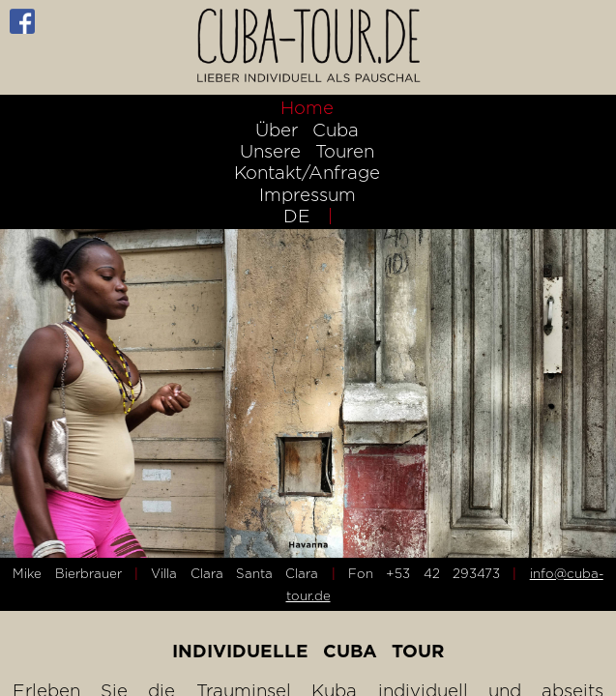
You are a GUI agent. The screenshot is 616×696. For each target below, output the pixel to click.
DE (297, 216)
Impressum (308, 194)
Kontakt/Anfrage (307, 172)
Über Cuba (307, 130)
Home (307, 107)
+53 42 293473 (443, 573)
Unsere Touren (307, 151)
